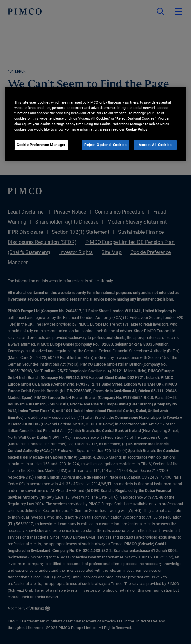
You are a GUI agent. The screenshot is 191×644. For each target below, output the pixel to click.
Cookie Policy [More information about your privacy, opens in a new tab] (137, 129)
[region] (96, 124)
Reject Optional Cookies (105, 145)
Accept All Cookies (155, 145)
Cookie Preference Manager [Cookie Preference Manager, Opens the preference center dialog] (41, 145)
